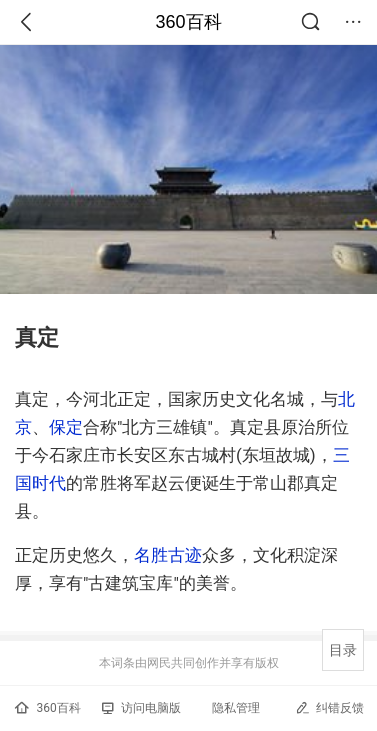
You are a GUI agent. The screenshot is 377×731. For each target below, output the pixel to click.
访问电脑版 (141, 708)
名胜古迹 (168, 555)
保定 (66, 427)
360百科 (188, 22)
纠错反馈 (329, 707)
